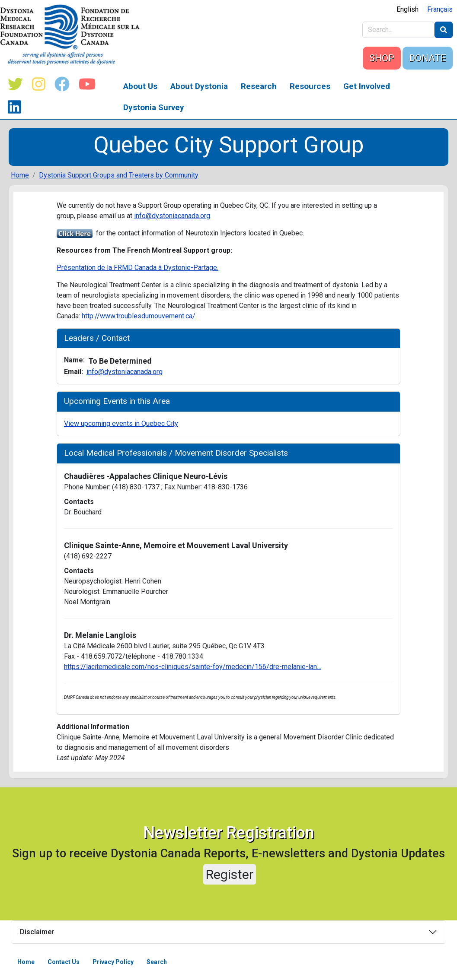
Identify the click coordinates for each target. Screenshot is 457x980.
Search (157, 962)
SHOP (382, 58)
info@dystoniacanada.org (172, 216)
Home (20, 175)
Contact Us (64, 962)
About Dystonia (199, 86)
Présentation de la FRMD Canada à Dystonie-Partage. (137, 268)
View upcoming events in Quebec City (121, 423)
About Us (140, 86)
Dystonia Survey (154, 107)
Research (259, 86)
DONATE (428, 58)
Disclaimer (37, 932)
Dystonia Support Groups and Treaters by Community (119, 175)
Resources (310, 86)
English (407, 9)
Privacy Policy (113, 962)
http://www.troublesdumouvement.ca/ (139, 316)
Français (440, 9)
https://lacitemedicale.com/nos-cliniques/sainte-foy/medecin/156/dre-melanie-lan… (193, 667)
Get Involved (367, 86)
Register (230, 874)
